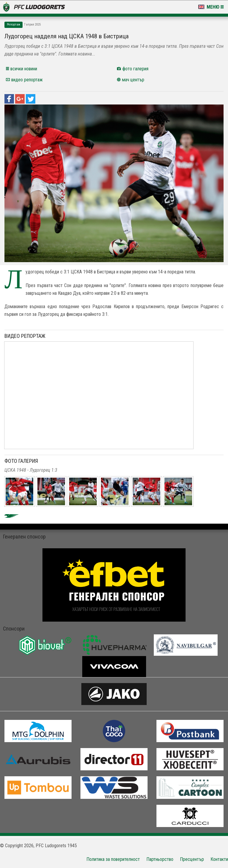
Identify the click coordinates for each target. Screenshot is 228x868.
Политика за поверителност (113, 859)
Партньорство (160, 859)
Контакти (219, 859)
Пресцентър (192, 859)
